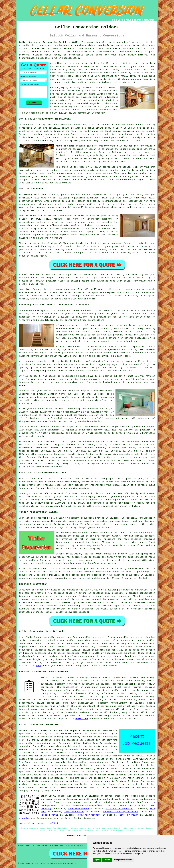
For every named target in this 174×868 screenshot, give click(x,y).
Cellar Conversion (67, 846)
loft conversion (74, 812)
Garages (80, 846)
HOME (113, 20)
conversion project (43, 278)
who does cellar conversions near (88, 762)
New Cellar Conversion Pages (38, 846)
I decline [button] (107, 860)
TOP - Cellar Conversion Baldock (39, 823)
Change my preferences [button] (123, 860)
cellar (130, 42)
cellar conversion (91, 73)
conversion (109, 167)
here (38, 666)
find (28, 637)
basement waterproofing (87, 805)
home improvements (79, 809)
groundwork (25, 818)
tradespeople (147, 799)
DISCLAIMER (149, 20)
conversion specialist (45, 709)
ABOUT (129, 20)
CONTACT (137, 20)
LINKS (120, 20)
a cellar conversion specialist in (91, 750)
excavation (25, 603)
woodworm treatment (89, 815)
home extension (129, 815)
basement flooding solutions (120, 812)
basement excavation (135, 590)
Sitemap (21, 846)
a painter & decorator (120, 809)
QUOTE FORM (81, 719)
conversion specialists (62, 207)
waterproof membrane (100, 219)
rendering (126, 805)
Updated (55, 846)
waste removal (49, 815)
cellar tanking (121, 690)
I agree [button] (97, 860)
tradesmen (90, 818)
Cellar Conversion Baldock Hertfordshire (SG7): (49, 42)
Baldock (114, 442)
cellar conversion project (73, 666)
